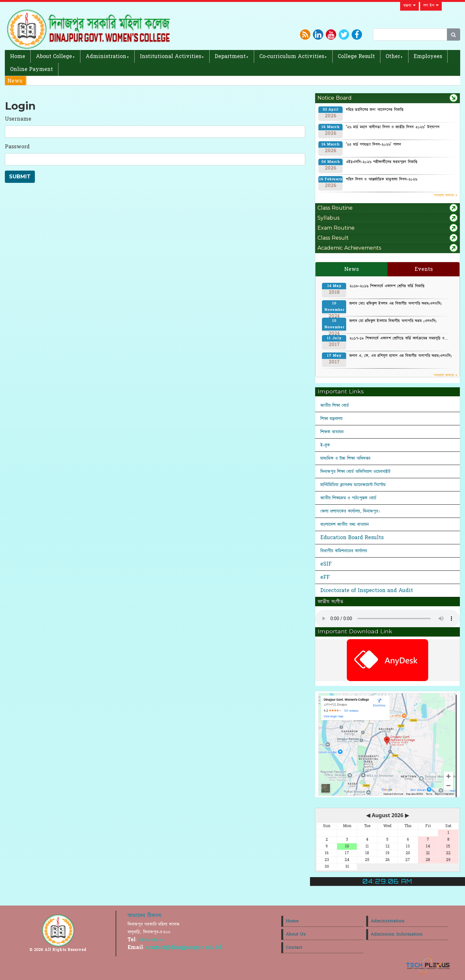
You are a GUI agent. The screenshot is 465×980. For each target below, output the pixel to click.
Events (424, 269)
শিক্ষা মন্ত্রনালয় (331, 419)
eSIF (326, 564)
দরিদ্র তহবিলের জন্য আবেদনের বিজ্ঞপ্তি (375, 110)
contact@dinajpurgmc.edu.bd (184, 947)
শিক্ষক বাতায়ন (332, 432)
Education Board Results (352, 538)
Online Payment (31, 69)
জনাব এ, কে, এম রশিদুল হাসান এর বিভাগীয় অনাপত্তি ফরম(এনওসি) (401, 356)
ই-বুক (325, 445)
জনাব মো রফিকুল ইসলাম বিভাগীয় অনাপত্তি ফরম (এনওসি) (393, 321)
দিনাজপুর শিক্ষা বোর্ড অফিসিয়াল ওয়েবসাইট (355, 471)
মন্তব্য (409, 5)
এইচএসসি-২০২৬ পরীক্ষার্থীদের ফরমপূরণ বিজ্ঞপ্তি (382, 162)
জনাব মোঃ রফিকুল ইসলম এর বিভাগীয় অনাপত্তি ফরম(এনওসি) (396, 303)
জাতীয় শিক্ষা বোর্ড (335, 405)
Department (230, 56)
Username (18, 119)
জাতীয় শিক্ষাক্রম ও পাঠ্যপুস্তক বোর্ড (348, 498)
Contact (294, 947)
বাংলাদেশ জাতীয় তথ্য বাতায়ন (345, 524)
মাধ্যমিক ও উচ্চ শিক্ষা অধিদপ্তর (345, 458)
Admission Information (397, 934)
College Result (356, 56)
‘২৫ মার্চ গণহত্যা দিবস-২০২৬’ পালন (373, 144)
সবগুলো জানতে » (446, 195)
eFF (325, 577)
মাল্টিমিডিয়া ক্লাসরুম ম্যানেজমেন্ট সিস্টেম (353, 485)
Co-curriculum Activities (292, 56)
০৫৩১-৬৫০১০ (151, 940)
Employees (428, 56)
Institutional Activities (170, 56)
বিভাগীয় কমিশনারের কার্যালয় (344, 551)
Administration (106, 56)
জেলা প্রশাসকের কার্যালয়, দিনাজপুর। (350, 511)
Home (18, 56)
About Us (296, 934)
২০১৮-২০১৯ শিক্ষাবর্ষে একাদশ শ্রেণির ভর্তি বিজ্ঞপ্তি (387, 286)
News (351, 269)
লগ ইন (431, 5)
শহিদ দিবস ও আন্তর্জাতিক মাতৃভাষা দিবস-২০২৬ (382, 179)
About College (54, 56)
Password (17, 147)
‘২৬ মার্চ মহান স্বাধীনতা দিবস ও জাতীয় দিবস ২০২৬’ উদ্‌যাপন (393, 127)
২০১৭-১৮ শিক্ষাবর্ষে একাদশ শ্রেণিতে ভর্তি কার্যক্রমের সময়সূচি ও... (398, 338)
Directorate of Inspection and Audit (367, 590)
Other (393, 56)
